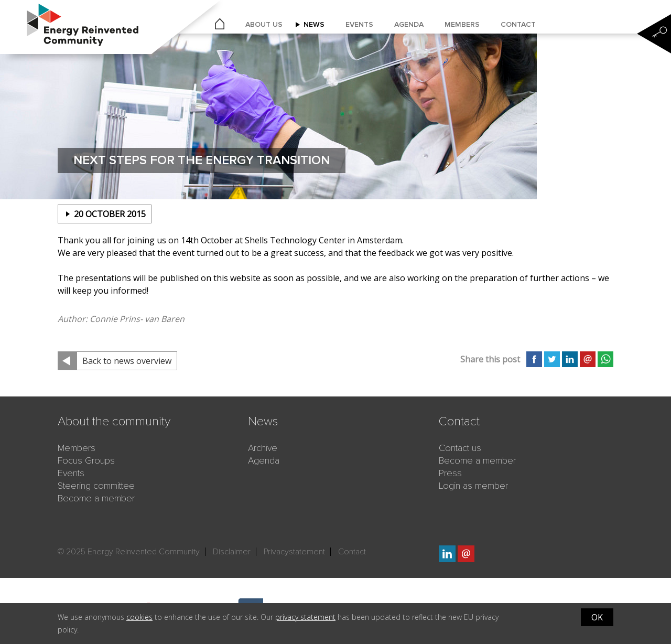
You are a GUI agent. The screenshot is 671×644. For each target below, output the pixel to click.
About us (264, 24)
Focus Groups (86, 460)
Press (450, 473)
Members (462, 24)
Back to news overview (127, 361)
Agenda (409, 24)
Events (359, 24)
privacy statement (305, 617)
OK (597, 617)
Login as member (473, 486)
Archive (263, 448)
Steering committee (96, 486)
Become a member (96, 498)
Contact (518, 24)
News (314, 24)
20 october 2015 (110, 214)
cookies (139, 617)
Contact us (460, 448)
